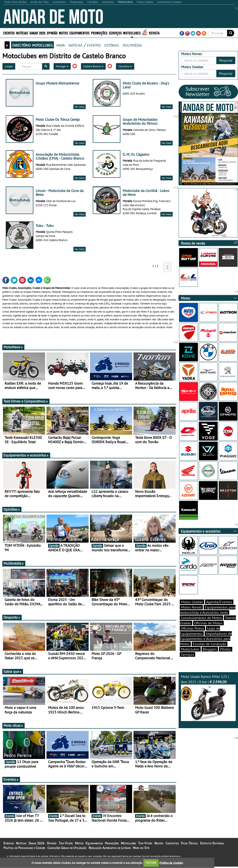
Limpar (9, 66)
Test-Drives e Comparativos (26, 401)
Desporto (12, 617)
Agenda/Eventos (219, 602)
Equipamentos (79, 33)
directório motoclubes (32, 45)
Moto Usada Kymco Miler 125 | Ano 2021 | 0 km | (208, 698)
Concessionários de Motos (201, 618)
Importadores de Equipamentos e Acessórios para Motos (206, 639)
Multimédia (14, 563)
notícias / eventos (85, 45)
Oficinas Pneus (192, 628)
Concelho (125, 66)
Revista (154, 33)
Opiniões (12, 509)
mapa (61, 45)
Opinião (52, 33)
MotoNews (13, 347)
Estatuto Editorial (212, 843)
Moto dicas (13, 725)
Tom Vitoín (66, 843)
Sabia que (13, 671)
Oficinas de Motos (208, 623)
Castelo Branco (93, 66)
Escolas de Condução (210, 644)
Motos (63, 33)
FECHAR (151, 863)
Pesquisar (226, 60)
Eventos (9, 33)
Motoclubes (132, 33)
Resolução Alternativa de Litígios (110, 848)
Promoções (99, 33)
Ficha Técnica (189, 843)
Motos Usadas (192, 602)
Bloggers (210, 649)
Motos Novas (191, 607)
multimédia (132, 45)
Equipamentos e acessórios (26, 455)
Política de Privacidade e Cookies (24, 848)
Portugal (62, 66)
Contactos (172, 843)
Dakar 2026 (37, 33)
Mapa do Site (141, 848)
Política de (171, 863)
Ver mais (80, 107)
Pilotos (226, 649)
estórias (112, 45)
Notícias (22, 33)
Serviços (115, 33)
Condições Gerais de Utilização (67, 848)
